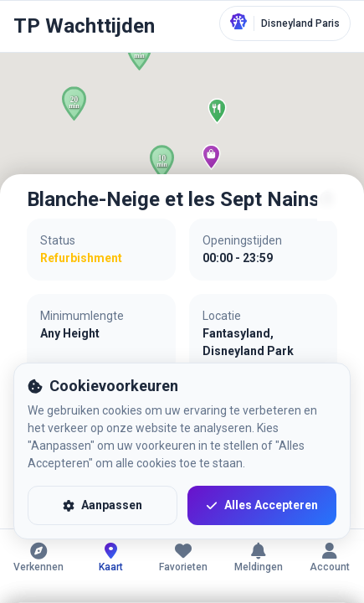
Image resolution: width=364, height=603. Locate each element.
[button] (74, 103)
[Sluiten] (334, 204)
